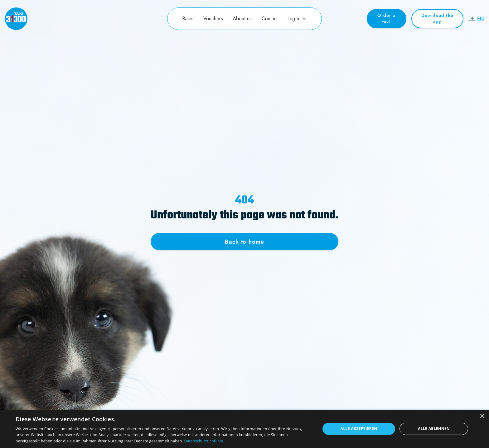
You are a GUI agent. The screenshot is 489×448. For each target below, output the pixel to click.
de (472, 19)
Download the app (438, 19)
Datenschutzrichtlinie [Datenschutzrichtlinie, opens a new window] (203, 441)
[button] (297, 19)
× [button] (482, 416)
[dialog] (244, 429)
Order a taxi (386, 19)
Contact (270, 19)
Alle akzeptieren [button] (359, 429)
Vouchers (213, 19)
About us (242, 19)
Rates (188, 19)
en (481, 19)
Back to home (244, 242)
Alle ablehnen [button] (434, 429)
